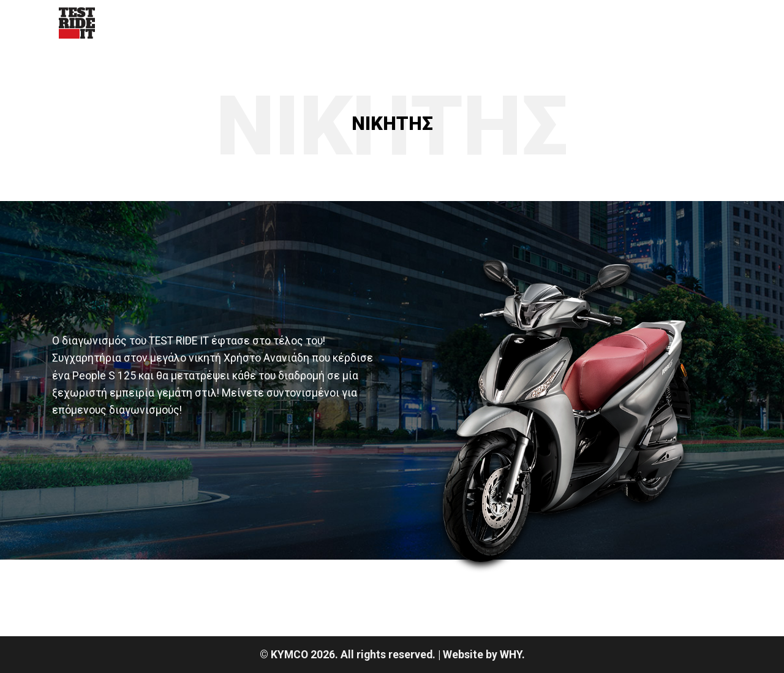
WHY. (512, 655)
